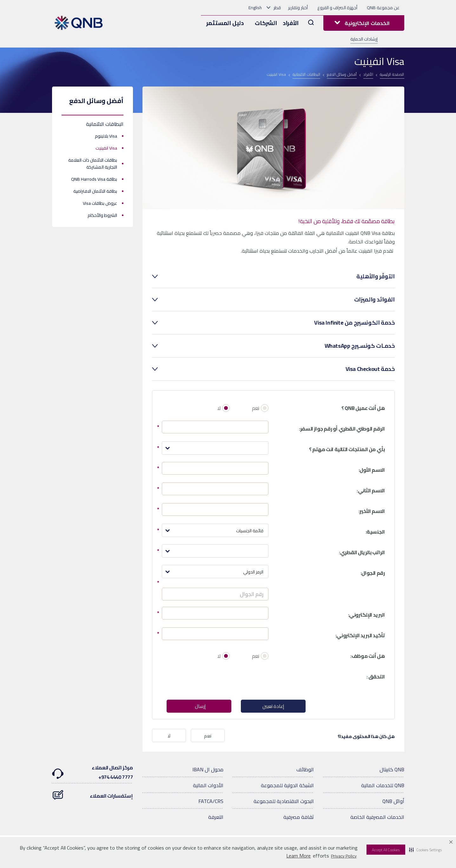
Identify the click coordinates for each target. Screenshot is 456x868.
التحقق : (376, 677)
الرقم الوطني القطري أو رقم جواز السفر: (342, 429)
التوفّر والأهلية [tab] (375, 276)
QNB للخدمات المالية (383, 786)
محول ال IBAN (208, 770)
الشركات (266, 23)
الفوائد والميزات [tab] (374, 300)
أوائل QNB (393, 802)
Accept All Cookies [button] (386, 850)
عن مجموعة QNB (383, 8)
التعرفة (216, 818)
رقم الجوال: (373, 573)
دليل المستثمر (225, 23)
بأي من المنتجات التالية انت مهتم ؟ (347, 449)
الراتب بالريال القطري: (362, 552)
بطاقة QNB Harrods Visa (94, 179)
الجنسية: (375, 532)
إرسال (200, 707)
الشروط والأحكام (102, 215)
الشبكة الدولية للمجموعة (287, 786)
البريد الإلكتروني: (367, 615)
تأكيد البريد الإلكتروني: (360, 635)
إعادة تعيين (273, 707)
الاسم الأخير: (372, 511)
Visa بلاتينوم (106, 136)
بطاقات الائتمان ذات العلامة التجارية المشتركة (93, 164)
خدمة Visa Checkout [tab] (370, 369)
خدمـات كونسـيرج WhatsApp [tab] (360, 346)
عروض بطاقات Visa (100, 203)
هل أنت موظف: (367, 656)
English (255, 8)
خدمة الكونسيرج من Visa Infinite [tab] (354, 323)
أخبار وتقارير (298, 8)
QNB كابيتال (392, 770)
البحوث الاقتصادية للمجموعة (284, 802)
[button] (426, 850)
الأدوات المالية (208, 786)
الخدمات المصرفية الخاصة (377, 818)
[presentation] (220, 681)
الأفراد (291, 23)
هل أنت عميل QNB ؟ (363, 408)
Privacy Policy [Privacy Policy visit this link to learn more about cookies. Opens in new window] (344, 856)
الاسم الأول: (372, 470)
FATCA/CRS (211, 802)
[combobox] (215, 448)
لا (219, 408)
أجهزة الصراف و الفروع (337, 8)
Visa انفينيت (106, 148)
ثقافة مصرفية (299, 818)
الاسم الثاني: (371, 490)
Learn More (298, 856)
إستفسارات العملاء (93, 794)
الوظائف (305, 770)
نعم (256, 408)
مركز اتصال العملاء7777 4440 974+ (93, 773)
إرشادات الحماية (364, 39)
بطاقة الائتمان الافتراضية (95, 191)
